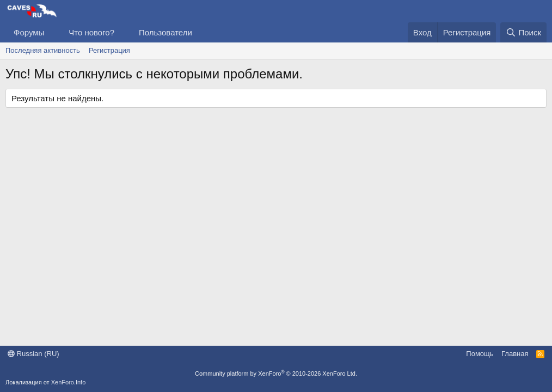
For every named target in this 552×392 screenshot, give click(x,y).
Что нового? (91, 32)
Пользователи (165, 32)
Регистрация (109, 50)
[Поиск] (523, 32)
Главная (515, 354)
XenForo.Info (69, 382)
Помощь (480, 354)
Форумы (29, 32)
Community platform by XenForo (276, 373)
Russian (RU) (33, 354)
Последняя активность (43, 50)
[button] (53, 32)
